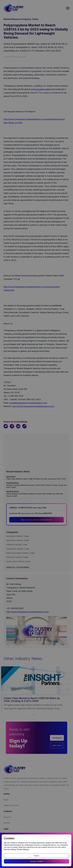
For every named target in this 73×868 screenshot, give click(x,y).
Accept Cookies (36, 861)
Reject (37, 856)
